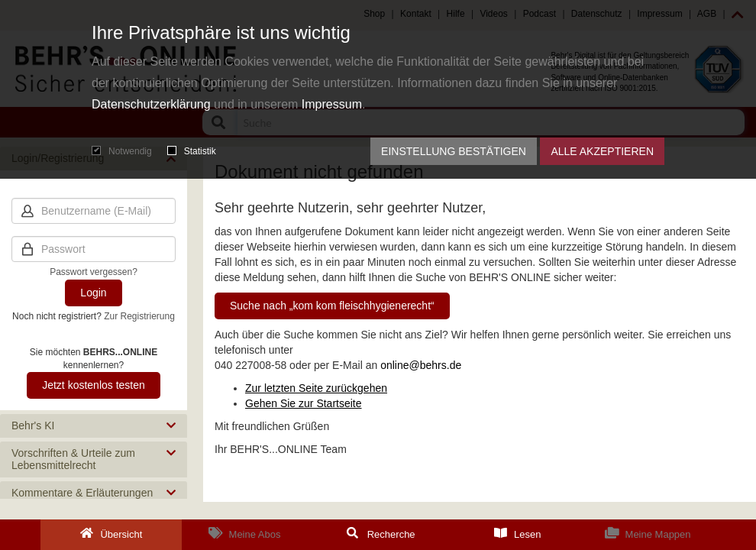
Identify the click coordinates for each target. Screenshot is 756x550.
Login (93, 293)
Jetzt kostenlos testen (94, 385)
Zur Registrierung (139, 316)
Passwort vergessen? (94, 272)
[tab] (94, 426)
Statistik (192, 151)
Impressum (332, 104)
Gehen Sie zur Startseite (304, 403)
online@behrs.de (421, 365)
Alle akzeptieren (602, 151)
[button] (94, 426)
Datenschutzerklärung (151, 104)
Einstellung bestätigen (454, 151)
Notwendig (122, 151)
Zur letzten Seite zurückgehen (316, 388)
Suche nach (332, 306)
